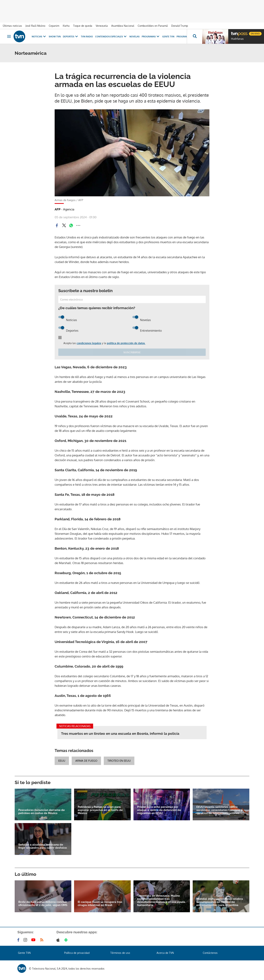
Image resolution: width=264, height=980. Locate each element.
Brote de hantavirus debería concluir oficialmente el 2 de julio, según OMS (43, 904)
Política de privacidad (77, 953)
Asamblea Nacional (123, 26)
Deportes (71, 37)
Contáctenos (210, 953)
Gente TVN (168, 37)
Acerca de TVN (165, 953)
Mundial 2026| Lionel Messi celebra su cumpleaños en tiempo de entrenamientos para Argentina (220, 902)
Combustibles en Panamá (153, 26)
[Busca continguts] (195, 36)
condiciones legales (89, 343)
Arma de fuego (86, 761)
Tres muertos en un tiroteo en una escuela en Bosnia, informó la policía (120, 733)
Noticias (39, 37)
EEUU (62, 761)
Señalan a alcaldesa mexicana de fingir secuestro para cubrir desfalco (43, 846)
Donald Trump (180, 26)
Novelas (134, 37)
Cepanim (54, 26)
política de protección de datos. (126, 343)
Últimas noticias (12, 26)
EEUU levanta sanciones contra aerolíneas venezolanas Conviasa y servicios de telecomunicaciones (219, 810)
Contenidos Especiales (111, 37)
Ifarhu (66, 26)
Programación (186, 37)
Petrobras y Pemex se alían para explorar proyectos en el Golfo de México (100, 810)
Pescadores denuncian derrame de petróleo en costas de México (42, 812)
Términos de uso (120, 953)
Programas (151, 37)
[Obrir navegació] (9, 36)
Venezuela (102, 26)
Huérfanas (237, 39)
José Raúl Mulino (35, 26)
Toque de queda (83, 26)
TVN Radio (87, 37)
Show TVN (55, 37)
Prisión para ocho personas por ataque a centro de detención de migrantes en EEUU (159, 810)
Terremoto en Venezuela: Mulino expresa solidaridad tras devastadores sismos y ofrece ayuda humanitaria (161, 901)
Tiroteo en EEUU (119, 761)
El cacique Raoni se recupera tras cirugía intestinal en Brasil (100, 904)
